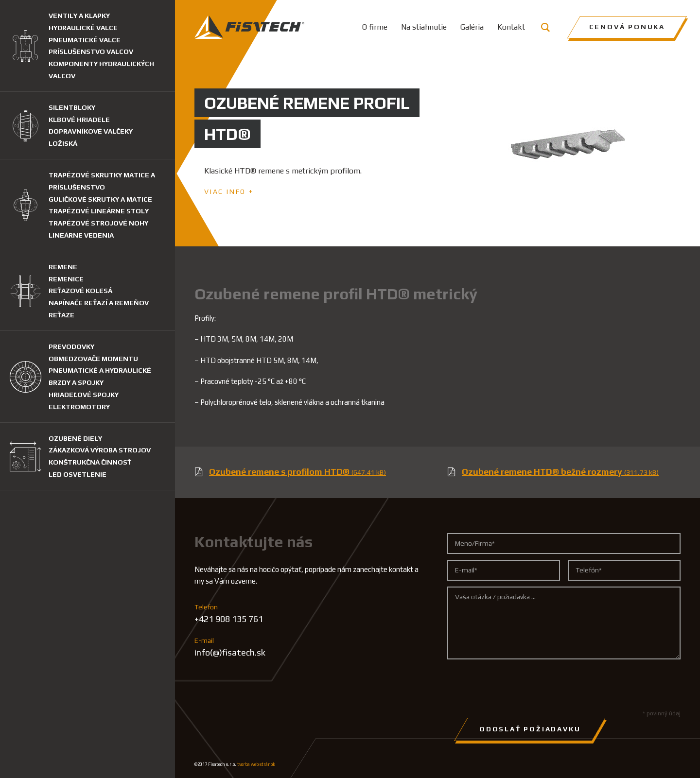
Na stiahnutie (424, 27)
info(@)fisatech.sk (230, 652)
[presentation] (521, 684)
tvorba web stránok (256, 764)
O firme (375, 27)
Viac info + (229, 191)
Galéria (472, 27)
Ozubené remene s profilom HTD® (297, 472)
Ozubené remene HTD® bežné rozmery (560, 472)
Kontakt (511, 27)
